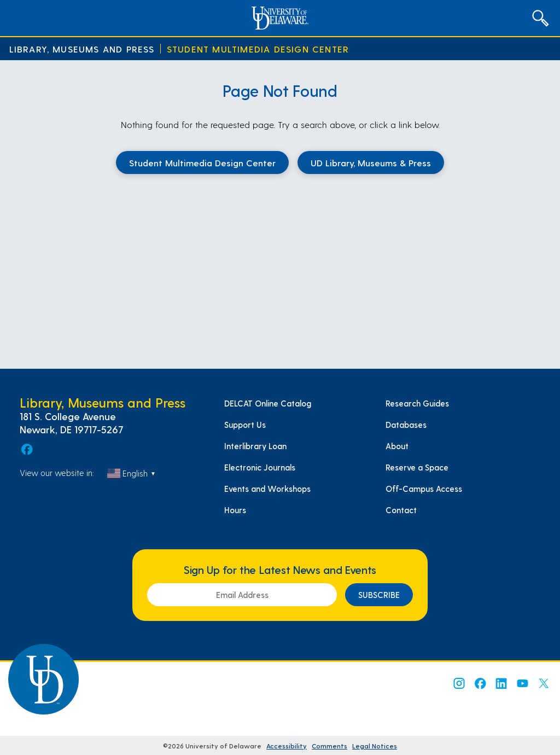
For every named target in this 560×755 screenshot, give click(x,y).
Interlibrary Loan (255, 446)
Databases (406, 425)
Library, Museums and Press (82, 49)
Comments (329, 746)
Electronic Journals (260, 467)
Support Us (245, 425)
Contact (401, 510)
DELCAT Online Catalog (268, 403)
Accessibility (287, 746)
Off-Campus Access (424, 489)
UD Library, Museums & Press (371, 162)
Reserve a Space (417, 467)
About (397, 446)
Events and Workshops (267, 489)
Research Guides (417, 403)
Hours (235, 510)
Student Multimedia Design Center (258, 49)
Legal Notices (375, 746)
